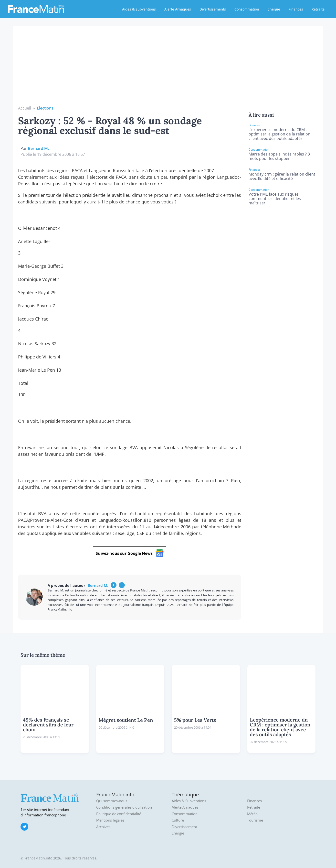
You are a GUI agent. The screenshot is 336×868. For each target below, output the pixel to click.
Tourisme (255, 820)
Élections (45, 108)
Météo (252, 814)
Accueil (25, 108)
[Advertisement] (168, 68)
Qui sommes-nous (112, 801)
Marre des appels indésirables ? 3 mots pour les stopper (279, 156)
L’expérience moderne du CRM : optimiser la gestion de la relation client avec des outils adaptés (279, 134)
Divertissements (213, 9)
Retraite (318, 9)
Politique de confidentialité (119, 814)
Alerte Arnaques (178, 9)
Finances (296, 9)
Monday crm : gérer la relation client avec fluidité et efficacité (282, 176)
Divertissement (184, 827)
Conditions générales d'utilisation (124, 807)
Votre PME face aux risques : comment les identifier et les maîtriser (275, 199)
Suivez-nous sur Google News (130, 553)
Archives (103, 827)
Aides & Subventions (139, 9)
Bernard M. (38, 148)
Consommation (247, 9)
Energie (274, 9)
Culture (178, 820)
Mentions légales (110, 820)
